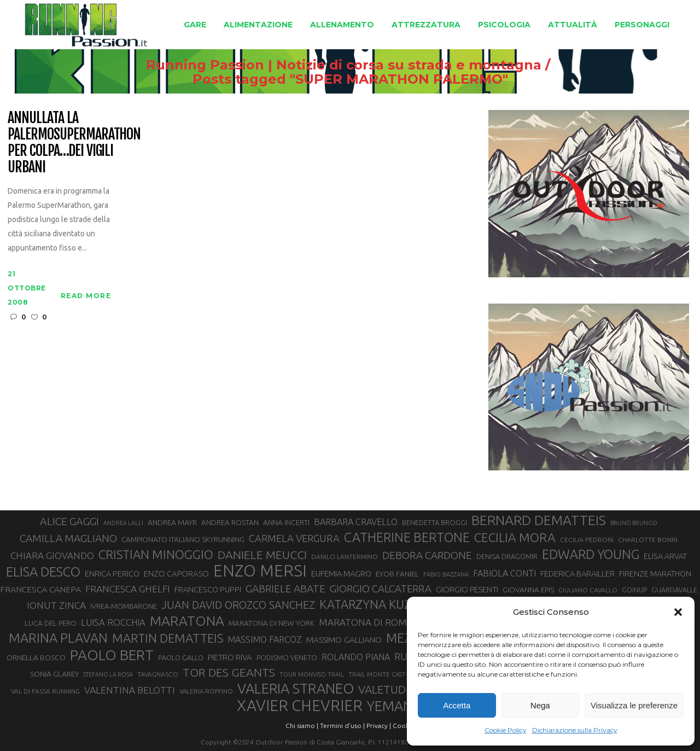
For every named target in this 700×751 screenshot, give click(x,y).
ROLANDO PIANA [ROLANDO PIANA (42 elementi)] (356, 657)
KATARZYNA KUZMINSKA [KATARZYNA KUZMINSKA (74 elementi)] (387, 604)
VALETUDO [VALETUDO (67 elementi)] (386, 689)
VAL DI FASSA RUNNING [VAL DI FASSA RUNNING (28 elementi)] (45, 691)
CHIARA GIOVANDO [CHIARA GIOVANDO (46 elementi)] (52, 555)
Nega (540, 705)
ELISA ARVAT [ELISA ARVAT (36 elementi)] (666, 556)
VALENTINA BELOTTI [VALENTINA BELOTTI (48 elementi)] (130, 690)
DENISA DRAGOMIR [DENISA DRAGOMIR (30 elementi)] (507, 556)
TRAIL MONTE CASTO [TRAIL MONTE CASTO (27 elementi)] (380, 674)
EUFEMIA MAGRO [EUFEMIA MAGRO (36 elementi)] (341, 574)
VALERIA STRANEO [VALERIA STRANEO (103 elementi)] (296, 689)
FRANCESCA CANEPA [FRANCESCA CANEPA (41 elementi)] (40, 589)
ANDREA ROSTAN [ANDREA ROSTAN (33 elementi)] (230, 522)
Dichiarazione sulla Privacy (575, 730)
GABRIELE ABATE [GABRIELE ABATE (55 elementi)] (285, 589)
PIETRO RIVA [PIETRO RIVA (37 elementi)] (230, 657)
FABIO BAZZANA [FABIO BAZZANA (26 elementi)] (446, 574)
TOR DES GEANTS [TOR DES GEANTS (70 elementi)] (229, 672)
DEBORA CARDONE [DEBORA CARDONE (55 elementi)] (427, 555)
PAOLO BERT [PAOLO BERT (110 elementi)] (112, 655)
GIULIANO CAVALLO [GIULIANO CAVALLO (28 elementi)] (588, 590)
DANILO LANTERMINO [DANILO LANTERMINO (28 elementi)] (345, 557)
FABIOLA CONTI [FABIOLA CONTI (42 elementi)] (504, 573)
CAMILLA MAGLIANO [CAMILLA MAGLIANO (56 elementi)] (68, 538)
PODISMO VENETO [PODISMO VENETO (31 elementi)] (287, 657)
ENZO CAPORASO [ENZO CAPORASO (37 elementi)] (176, 574)
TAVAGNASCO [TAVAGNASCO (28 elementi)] (158, 674)
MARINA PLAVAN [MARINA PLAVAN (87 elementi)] (58, 638)
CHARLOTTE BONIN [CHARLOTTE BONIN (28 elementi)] (648, 540)
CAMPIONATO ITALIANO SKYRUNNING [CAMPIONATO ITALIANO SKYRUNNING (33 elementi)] (183, 539)
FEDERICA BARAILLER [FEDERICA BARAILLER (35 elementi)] (577, 574)
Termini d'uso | (342, 726)
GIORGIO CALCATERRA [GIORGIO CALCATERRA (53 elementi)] (381, 589)
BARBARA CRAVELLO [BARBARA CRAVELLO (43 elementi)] (356, 522)
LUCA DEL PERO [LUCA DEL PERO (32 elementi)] (51, 623)
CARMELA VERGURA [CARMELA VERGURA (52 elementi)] (294, 538)
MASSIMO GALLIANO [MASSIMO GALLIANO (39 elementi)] (344, 640)
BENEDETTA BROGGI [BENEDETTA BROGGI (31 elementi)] (434, 522)
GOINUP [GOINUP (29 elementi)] (634, 590)
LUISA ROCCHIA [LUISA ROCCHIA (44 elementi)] (113, 622)
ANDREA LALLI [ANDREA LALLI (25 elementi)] (123, 523)
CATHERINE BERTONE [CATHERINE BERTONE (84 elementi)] (407, 537)
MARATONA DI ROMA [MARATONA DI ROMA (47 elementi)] (366, 622)
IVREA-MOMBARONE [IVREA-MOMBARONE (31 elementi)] (124, 606)
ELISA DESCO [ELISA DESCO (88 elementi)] (43, 572)
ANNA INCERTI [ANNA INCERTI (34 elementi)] (286, 522)
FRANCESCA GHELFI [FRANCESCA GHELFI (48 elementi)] (128, 589)
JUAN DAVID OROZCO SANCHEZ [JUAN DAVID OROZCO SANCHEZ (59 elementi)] (238, 605)
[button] (678, 612)
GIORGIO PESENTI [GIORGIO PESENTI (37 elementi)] (467, 589)
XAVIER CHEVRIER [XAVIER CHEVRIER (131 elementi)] (300, 706)
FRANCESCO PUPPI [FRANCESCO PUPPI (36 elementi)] (208, 589)
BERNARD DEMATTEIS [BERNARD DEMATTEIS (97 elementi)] (539, 520)
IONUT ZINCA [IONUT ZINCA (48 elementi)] (56, 605)
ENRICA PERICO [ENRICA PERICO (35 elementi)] (112, 574)
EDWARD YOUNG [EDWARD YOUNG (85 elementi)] (591, 554)
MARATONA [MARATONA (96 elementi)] (187, 621)
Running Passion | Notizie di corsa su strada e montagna (326, 65)
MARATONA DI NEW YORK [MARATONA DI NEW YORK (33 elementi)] (272, 623)
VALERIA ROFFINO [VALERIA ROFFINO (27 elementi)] (206, 691)
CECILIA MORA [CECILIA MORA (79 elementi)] (515, 537)
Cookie (404, 726)
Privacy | (379, 726)
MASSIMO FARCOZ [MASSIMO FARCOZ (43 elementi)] (265, 639)
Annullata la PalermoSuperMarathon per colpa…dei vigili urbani (74, 143)
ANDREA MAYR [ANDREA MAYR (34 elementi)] (172, 522)
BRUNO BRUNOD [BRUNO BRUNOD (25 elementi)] (634, 523)
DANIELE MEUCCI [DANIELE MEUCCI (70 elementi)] (262, 555)
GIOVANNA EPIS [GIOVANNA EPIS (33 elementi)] (528, 590)
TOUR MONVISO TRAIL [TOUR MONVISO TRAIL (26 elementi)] (312, 674)
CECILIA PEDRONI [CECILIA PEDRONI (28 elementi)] (587, 540)
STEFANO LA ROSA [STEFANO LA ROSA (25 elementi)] (108, 674)
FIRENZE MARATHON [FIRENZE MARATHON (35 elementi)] (655, 574)
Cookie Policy (506, 730)
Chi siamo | (302, 726)
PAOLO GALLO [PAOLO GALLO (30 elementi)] (181, 657)
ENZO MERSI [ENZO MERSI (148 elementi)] (260, 571)
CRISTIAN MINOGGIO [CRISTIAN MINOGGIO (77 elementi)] (156, 554)
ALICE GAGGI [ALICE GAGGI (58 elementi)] (69, 521)
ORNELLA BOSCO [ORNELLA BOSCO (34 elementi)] (36, 657)
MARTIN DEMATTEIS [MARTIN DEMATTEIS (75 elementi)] (168, 638)
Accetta (457, 705)
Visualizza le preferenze (634, 705)
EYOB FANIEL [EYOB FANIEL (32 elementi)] (397, 574)
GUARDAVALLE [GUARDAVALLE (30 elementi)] (674, 590)
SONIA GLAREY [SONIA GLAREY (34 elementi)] (54, 674)
